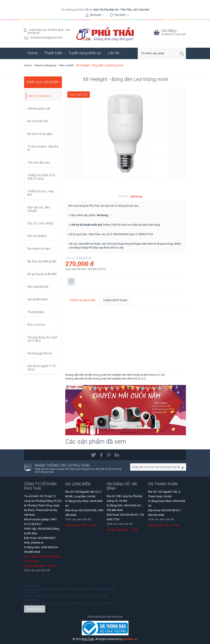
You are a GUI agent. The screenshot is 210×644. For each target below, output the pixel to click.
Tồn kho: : (124, 196)
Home (33, 53)
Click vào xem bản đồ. (37, 570)
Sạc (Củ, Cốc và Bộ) (40, 223)
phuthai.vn (130, 639)
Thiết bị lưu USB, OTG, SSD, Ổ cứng (42, 177)
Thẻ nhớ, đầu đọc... (40, 163)
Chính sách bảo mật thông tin (105, 617)
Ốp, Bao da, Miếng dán (42, 261)
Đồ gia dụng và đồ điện (42, 274)
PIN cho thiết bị (37, 236)
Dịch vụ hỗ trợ (36, 325)
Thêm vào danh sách (71, 281)
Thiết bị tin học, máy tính (40, 193)
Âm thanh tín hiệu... (40, 249)
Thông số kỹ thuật (115, 300)
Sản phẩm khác (38, 299)
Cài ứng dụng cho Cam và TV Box (42, 339)
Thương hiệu (35, 312)
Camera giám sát (39, 108)
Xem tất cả (35, 609)
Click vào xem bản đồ (78, 519)
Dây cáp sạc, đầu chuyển (39, 209)
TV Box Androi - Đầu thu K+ (43, 148)
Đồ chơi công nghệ (40, 134)
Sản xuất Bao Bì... (39, 287)
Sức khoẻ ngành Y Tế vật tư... (41, 368)
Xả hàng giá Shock (40, 353)
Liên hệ (113, 53)
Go (183, 468)
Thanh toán (53, 53)
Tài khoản (95, 15)
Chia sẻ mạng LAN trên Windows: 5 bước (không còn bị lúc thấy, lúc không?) (70, 589)
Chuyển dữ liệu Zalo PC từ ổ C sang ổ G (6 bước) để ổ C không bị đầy (65, 596)
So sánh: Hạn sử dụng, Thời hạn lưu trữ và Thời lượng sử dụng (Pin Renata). (69, 603)
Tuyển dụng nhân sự (85, 53)
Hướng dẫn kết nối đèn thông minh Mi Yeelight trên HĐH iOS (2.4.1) (106, 379)
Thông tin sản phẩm (82, 300)
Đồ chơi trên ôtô (38, 121)
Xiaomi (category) (46, 65)
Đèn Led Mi (66, 65)
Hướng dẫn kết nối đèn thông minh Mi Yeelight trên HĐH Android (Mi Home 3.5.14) (115, 375)
